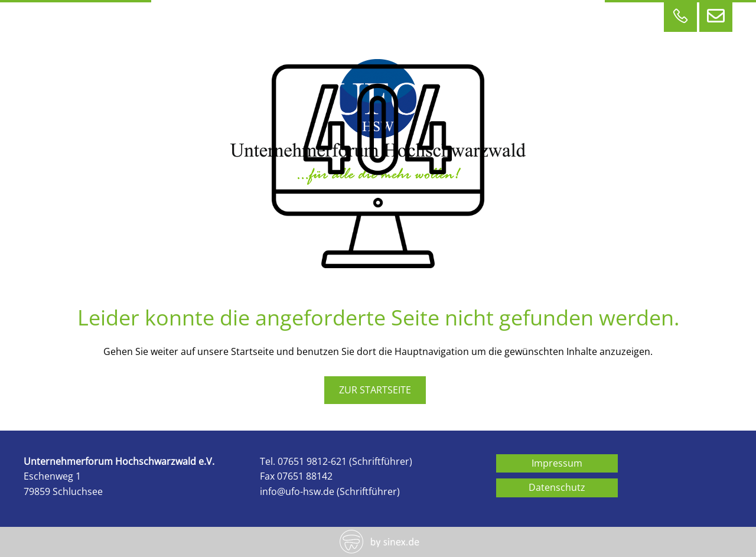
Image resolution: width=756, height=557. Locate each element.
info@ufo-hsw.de (297, 491)
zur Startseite (375, 390)
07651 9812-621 (312, 461)
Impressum (557, 463)
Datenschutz (557, 487)
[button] (26, 531)
